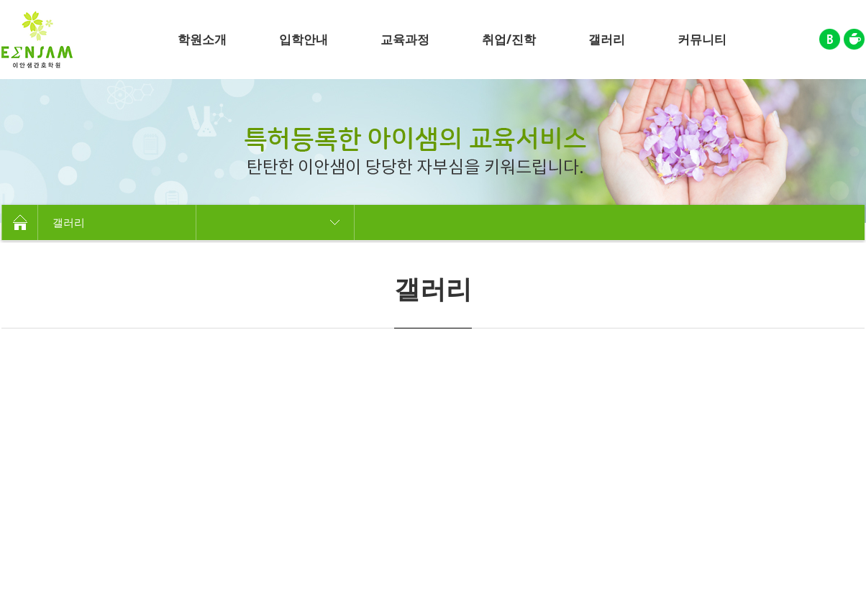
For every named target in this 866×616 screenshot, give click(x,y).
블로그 (830, 39)
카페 (854, 39)
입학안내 (304, 39)
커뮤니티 (702, 39)
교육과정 (405, 39)
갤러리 (607, 39)
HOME (20, 222)
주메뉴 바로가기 (0, 0)
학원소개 (202, 39)
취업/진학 (509, 39)
